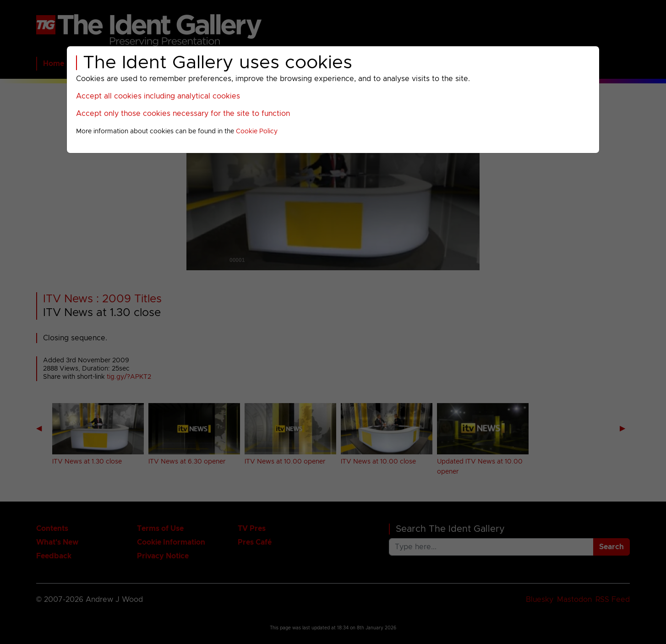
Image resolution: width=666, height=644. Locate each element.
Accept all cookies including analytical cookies (158, 96)
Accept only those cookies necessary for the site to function (183, 114)
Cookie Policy (257, 131)
